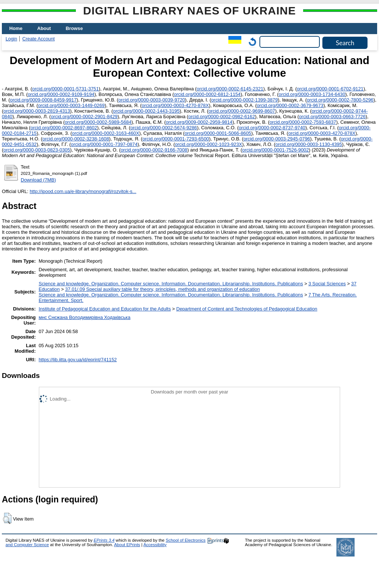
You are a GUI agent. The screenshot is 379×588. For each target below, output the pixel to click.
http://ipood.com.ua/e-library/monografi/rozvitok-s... (83, 191)
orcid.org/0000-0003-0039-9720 (152, 100)
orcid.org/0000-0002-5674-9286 (164, 128)
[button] (7, 518)
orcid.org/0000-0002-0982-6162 (222, 117)
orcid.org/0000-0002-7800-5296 (340, 100)
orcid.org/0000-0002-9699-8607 (242, 111)
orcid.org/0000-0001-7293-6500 (176, 139)
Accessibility (155, 545)
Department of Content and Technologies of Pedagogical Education (247, 309)
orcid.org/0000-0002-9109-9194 (61, 94)
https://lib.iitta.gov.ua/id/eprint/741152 (78, 360)
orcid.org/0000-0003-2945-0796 (277, 139)
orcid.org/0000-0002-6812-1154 (207, 94)
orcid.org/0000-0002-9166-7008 (154, 150)
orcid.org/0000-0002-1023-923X (209, 144)
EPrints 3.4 (104, 540)
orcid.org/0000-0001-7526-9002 (275, 150)
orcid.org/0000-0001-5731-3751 (66, 89)
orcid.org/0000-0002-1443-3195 (146, 111)
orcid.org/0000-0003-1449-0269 (71, 105)
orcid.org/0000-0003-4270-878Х (175, 105)
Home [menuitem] (16, 28)
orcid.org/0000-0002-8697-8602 (64, 128)
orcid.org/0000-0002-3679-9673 (290, 105)
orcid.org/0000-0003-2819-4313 (37, 111)
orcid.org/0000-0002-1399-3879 (245, 100)
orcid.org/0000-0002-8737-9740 (272, 128)
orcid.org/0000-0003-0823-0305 (37, 150)
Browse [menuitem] (74, 28)
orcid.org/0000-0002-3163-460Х (106, 133)
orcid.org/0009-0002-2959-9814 (199, 122)
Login (11, 39)
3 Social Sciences (327, 284)
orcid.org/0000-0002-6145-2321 (230, 89)
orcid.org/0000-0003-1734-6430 (312, 94)
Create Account (38, 39)
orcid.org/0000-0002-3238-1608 (76, 139)
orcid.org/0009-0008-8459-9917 (43, 100)
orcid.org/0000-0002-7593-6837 (303, 122)
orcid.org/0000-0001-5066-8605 (218, 133)
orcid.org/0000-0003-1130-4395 (309, 144)
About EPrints (127, 545)
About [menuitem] (44, 28)
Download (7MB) (38, 180)
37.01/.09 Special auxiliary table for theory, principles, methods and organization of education (162, 289)
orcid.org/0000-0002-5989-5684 (98, 122)
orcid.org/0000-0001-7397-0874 (104, 144)
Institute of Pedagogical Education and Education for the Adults (105, 309)
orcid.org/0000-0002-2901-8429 (84, 117)
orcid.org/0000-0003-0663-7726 (332, 117)
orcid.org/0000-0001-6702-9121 (330, 89)
